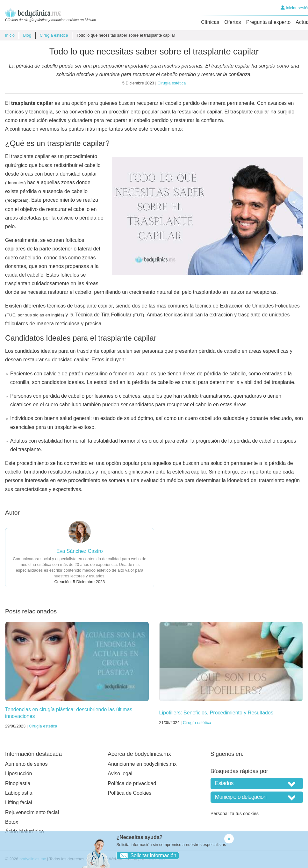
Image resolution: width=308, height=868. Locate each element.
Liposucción (19, 774)
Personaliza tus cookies (235, 814)
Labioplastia (19, 793)
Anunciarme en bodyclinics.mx (142, 764)
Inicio (10, 35)
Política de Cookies (129, 793)
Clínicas (210, 22)
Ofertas (233, 22)
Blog (27, 35)
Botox (12, 822)
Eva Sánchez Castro (80, 551)
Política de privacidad (132, 783)
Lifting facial (19, 803)
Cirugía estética (54, 35)
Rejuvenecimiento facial (32, 812)
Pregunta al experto (269, 22)
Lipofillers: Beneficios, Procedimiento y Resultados (216, 713)
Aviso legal (120, 774)
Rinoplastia (18, 783)
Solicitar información (146, 855)
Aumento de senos (26, 764)
